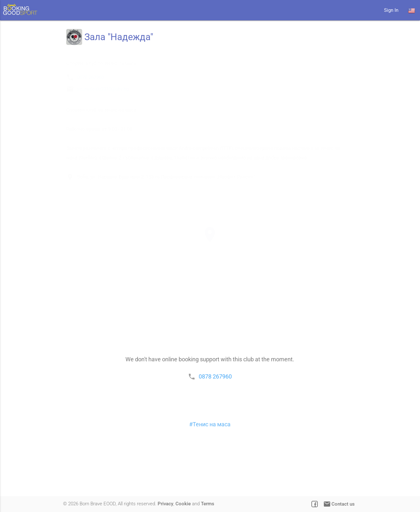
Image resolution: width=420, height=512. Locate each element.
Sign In (391, 10)
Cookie (183, 504)
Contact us (339, 504)
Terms (208, 504)
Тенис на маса (212, 469)
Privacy (165, 504)
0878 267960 (95, 103)
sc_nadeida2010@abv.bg (108, 114)
